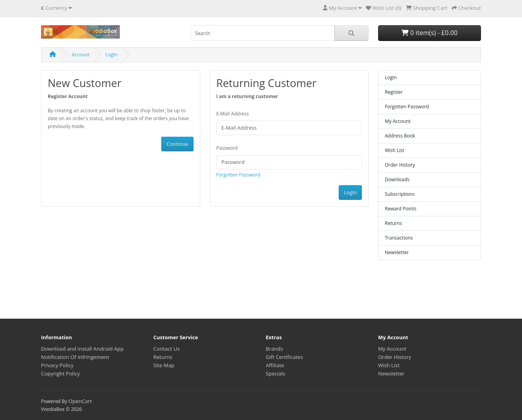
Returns (393, 223)
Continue (177, 144)
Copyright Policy (60, 374)
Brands (274, 349)
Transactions (399, 238)
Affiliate (275, 365)
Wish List (395, 150)
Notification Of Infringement (75, 357)
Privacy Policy (57, 365)
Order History (400, 165)
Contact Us (167, 349)
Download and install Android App (82, 349)
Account (81, 55)
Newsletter (397, 252)
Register (394, 92)
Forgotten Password (239, 175)
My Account (398, 121)
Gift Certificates (284, 357)
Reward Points (401, 209)
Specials (275, 374)
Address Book (400, 136)
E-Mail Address (233, 114)
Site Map (164, 365)
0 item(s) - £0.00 (429, 33)
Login (111, 55)
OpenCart (80, 401)
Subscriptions (400, 194)
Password (227, 148)
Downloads (397, 179)
